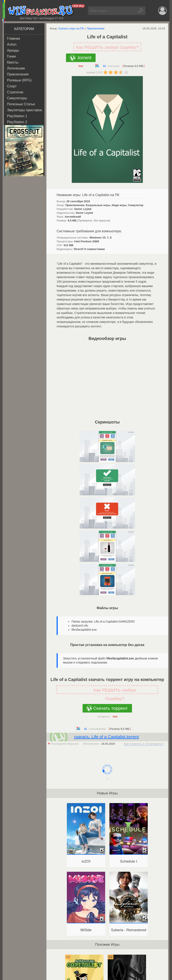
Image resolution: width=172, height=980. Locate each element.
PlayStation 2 (17, 122)
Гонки (11, 56)
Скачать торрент (110, 708)
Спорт (12, 86)
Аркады (13, 50)
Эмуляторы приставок (24, 110)
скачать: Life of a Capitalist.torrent (106, 737)
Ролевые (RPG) (19, 80)
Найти (141, 11)
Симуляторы (17, 98)
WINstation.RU (41, 11)
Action (12, 44)
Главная (14, 38)
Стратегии (15, 92)
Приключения (18, 74)
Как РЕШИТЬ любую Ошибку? (107, 47)
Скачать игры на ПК (71, 28)
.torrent (84, 58)
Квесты (13, 62)
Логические (16, 68)
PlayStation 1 (17, 116)
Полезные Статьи (21, 104)
